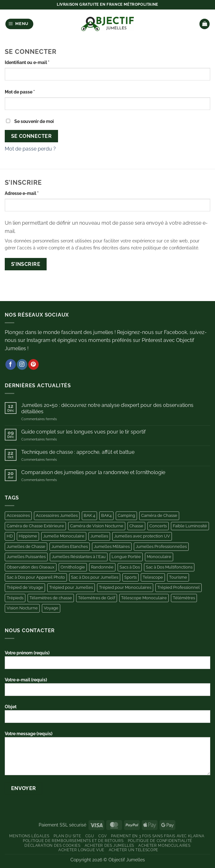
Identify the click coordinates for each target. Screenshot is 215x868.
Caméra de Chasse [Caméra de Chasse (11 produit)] (159, 515)
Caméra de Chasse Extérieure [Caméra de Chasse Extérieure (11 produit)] (35, 526)
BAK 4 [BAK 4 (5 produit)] (89, 515)
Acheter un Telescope (134, 850)
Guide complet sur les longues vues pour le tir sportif (83, 432)
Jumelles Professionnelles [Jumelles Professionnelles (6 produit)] (161, 547)
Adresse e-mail (33, 193)
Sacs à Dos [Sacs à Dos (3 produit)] (130, 567)
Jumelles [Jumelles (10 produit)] (99, 536)
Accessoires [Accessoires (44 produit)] (18, 515)
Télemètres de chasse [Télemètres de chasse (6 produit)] (51, 598)
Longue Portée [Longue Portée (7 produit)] (126, 557)
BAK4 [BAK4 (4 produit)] (106, 515)
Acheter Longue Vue (81, 850)
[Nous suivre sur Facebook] (11, 364)
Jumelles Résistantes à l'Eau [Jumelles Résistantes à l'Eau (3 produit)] (79, 557)
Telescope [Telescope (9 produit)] (153, 577)
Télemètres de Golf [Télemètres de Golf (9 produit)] (97, 598)
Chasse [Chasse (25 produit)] (136, 526)
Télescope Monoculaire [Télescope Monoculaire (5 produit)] (144, 598)
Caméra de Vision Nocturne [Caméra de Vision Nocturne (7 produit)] (97, 526)
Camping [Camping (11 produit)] (126, 515)
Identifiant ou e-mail (39, 62)
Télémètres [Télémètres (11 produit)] (184, 598)
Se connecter (32, 136)
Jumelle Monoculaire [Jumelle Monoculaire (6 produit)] (64, 536)
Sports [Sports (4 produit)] (130, 577)
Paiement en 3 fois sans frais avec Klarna (158, 836)
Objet (107, 716)
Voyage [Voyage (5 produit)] (51, 608)
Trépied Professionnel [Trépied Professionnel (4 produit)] (179, 587)
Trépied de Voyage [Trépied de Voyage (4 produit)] (25, 587)
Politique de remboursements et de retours (73, 841)
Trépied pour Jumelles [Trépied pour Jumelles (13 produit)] (71, 587)
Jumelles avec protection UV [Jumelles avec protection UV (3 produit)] (142, 536)
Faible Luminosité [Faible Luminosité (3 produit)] (190, 526)
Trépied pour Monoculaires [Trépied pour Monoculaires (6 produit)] (125, 587)
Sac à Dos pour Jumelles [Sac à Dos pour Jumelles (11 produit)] (95, 577)
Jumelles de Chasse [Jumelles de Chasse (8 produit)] (26, 547)
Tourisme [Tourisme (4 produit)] (178, 577)
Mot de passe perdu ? (30, 149)
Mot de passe (32, 91)
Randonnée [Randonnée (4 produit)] (102, 567)
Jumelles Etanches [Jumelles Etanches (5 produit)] (70, 547)
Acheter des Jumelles (109, 845)
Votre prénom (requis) (107, 662)
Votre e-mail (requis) (107, 689)
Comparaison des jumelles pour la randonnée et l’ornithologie (93, 472)
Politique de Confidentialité (160, 841)
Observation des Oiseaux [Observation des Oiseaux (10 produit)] (31, 567)
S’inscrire (26, 264)
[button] (20, 24)
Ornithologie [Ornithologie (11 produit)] (73, 567)
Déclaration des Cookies (52, 845)
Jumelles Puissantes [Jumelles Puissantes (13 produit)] (26, 557)
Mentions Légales (29, 836)
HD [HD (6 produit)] (10, 536)
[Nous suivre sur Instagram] (22, 364)
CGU (90, 836)
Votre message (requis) (107, 755)
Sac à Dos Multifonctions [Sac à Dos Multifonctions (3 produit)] (169, 567)
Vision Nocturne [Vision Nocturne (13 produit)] (22, 608)
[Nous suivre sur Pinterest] (33, 364)
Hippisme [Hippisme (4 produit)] (28, 536)
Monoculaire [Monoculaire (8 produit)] (159, 557)
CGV (103, 836)
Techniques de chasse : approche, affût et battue (78, 452)
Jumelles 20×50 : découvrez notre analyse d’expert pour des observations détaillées (107, 408)
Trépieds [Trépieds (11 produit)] (15, 598)
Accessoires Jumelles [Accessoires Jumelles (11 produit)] (57, 515)
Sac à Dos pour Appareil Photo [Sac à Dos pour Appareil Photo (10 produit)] (36, 577)
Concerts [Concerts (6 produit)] (158, 526)
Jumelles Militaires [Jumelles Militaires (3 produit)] (112, 547)
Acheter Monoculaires (164, 845)
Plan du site (67, 836)
